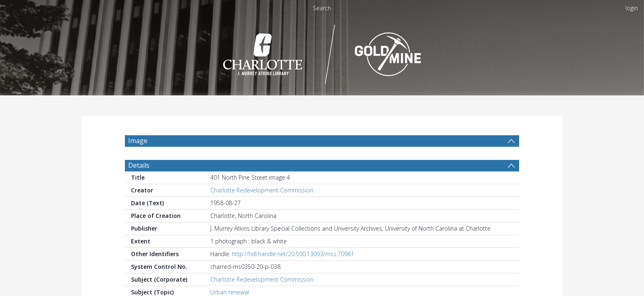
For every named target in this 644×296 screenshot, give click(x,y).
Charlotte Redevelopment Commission (262, 190)
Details (139, 165)
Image (138, 141)
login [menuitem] (632, 8)
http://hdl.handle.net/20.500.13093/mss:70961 (293, 254)
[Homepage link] (322, 52)
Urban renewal (230, 292)
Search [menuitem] (322, 8)
